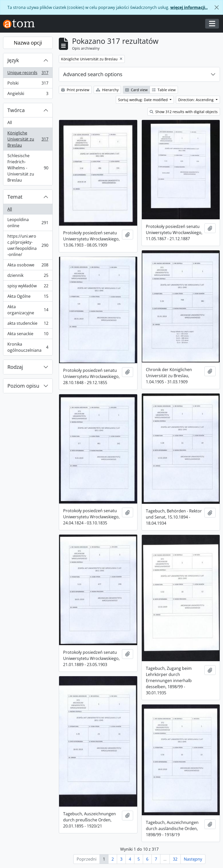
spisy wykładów (28, 287)
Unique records (28, 74)
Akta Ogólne (28, 297)
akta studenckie (28, 324)
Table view (164, 90)
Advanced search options (93, 74)
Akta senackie (28, 335)
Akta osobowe (28, 266)
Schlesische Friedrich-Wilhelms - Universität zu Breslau (28, 168)
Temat (15, 197)
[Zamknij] (217, 7)
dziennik (28, 276)
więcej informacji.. (189, 7)
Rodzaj (15, 367)
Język (13, 60)
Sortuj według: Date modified (143, 100)
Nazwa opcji (28, 43)
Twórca (16, 110)
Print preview (75, 90)
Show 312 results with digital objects (184, 112)
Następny (193, 859)
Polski (28, 84)
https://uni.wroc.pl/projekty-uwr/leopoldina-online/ (28, 245)
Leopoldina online (28, 223)
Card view (136, 90)
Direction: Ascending (196, 100)
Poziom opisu (23, 386)
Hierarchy (107, 90)
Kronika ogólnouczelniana (28, 347)
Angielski (28, 94)
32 (175, 859)
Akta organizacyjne (28, 310)
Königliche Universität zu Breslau (28, 139)
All (10, 123)
